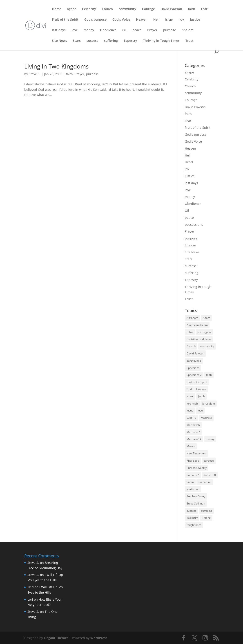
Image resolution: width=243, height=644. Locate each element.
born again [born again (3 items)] (204, 332)
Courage (148, 9)
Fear (204, 9)
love (75, 30)
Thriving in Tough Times (161, 41)
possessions (194, 225)
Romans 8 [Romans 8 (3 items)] (210, 475)
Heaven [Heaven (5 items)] (201, 389)
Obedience (108, 30)
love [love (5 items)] (200, 411)
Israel (169, 20)
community (127, 9)
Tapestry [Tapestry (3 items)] (192, 518)
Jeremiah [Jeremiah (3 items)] (192, 404)
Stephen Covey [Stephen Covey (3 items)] (196, 496)
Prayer (152, 30)
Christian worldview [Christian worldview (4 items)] (199, 339)
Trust (189, 41)
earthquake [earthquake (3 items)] (194, 361)
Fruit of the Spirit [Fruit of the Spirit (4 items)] (197, 382)
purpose (170, 30)
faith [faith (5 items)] (209, 375)
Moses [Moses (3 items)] (191, 446)
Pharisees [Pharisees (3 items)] (193, 461)
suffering (111, 41)
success (92, 41)
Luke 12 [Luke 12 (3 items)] (191, 418)
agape (72, 9)
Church (107, 9)
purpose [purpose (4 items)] (209, 461)
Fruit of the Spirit (65, 20)
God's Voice (121, 20)
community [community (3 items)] (207, 346)
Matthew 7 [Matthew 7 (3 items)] (193, 432)
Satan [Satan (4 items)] (190, 482)
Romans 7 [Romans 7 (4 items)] (193, 475)
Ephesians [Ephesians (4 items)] (193, 368)
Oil (124, 30)
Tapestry (130, 41)
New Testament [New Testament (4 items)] (196, 453)
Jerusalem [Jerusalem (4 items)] (209, 404)
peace (137, 30)
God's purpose (95, 20)
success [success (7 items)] (192, 511)
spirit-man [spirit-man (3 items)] (193, 489)
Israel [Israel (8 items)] (190, 396)
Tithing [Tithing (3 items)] (206, 518)
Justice (195, 20)
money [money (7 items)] (210, 439)
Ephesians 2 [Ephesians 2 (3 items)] (194, 375)
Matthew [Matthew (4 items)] (206, 418)
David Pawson (171, 9)
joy (182, 20)
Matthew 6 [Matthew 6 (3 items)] (193, 425)
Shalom (188, 30)
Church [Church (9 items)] (191, 346)
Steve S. (35, 74)
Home (57, 9)
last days (59, 30)
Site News (59, 41)
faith (192, 9)
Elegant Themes (56, 638)
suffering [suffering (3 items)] (207, 511)
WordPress (99, 638)
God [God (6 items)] (189, 389)
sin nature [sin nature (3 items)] (205, 482)
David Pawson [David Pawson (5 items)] (195, 353)
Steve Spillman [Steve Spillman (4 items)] (196, 503)
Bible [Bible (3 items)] (190, 332)
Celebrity (89, 9)
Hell (156, 20)
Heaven (142, 20)
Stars (77, 41)
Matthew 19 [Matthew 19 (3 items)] (194, 439)
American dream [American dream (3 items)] (197, 325)
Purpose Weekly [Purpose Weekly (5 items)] (197, 468)
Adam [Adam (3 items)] (206, 318)
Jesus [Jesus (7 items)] (190, 411)
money (89, 30)
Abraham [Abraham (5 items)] (192, 318)
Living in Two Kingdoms (56, 66)
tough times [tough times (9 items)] (194, 525)
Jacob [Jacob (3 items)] (201, 396)
